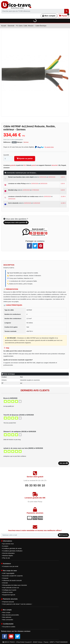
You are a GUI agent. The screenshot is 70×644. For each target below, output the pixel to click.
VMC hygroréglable (8, 573)
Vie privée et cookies (9, 627)
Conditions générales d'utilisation (12, 551)
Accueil (4, 26)
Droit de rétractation (8, 553)
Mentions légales (7, 556)
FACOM (5, 583)
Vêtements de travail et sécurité (12, 580)
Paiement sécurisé (8, 602)
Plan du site (6, 558)
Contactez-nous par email (10, 566)
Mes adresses (7, 617)
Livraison (5, 546)
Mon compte (49, 16)
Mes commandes (8, 620)
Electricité (11, 26)
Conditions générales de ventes (12, 548)
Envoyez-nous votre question (16, 222)
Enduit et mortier (7, 592)
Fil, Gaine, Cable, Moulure (25, 26)
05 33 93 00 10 (35, 485)
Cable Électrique (41, 26)
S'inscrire (63, 535)
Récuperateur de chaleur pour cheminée (14, 585)
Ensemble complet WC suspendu (12, 576)
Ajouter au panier (25, 159)
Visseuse (5, 578)
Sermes (26, 142)
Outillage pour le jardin (9, 590)
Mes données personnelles (10, 615)
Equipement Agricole (9, 595)
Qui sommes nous (8, 544)
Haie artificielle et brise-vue (11, 588)
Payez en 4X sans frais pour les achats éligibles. (29, 147)
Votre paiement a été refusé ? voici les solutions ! (17, 604)
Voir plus (64, 463)
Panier (64, 15)
